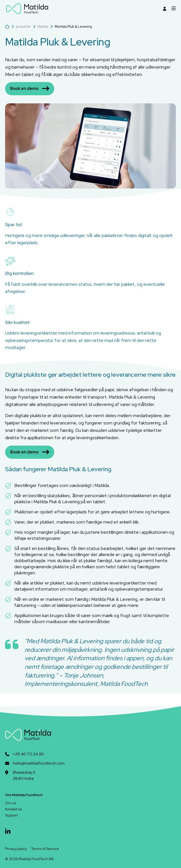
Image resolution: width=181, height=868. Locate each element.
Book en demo (30, 89)
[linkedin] (8, 832)
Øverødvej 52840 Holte (24, 775)
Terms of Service (45, 849)
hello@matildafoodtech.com (39, 763)
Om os (11, 803)
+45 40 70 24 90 (28, 754)
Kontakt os (13, 809)
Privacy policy (16, 849)
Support (11, 815)
